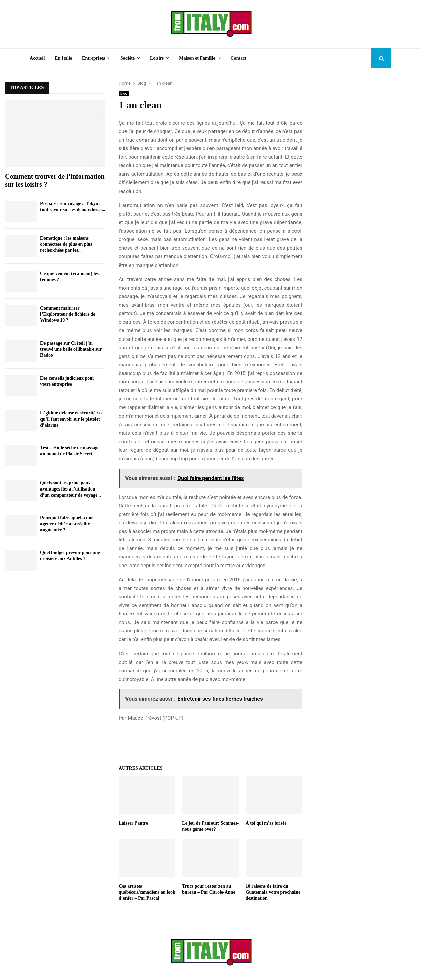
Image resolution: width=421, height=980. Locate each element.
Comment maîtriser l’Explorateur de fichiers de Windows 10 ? (68, 314)
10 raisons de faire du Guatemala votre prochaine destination (273, 892)
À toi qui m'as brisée (266, 823)
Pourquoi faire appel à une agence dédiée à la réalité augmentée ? (67, 524)
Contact (238, 58)
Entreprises (94, 58)
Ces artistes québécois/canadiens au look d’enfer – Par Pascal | (147, 892)
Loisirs (157, 58)
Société (128, 58)
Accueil (37, 58)
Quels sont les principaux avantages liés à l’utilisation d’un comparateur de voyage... (71, 489)
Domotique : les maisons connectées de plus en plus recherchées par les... (66, 244)
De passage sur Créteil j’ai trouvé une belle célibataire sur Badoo (71, 349)
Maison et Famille (197, 58)
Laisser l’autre (133, 823)
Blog (124, 94)
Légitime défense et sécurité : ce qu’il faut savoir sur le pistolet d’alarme (72, 419)
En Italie (63, 58)
